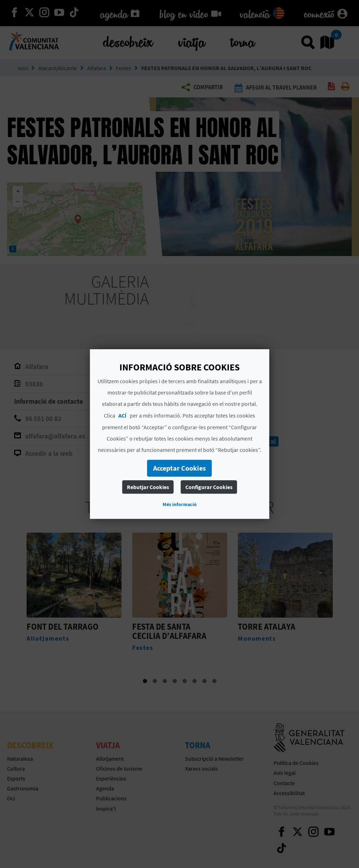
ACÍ (122, 415)
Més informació (180, 504)
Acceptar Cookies (179, 468)
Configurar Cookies (209, 487)
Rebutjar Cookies (148, 487)
